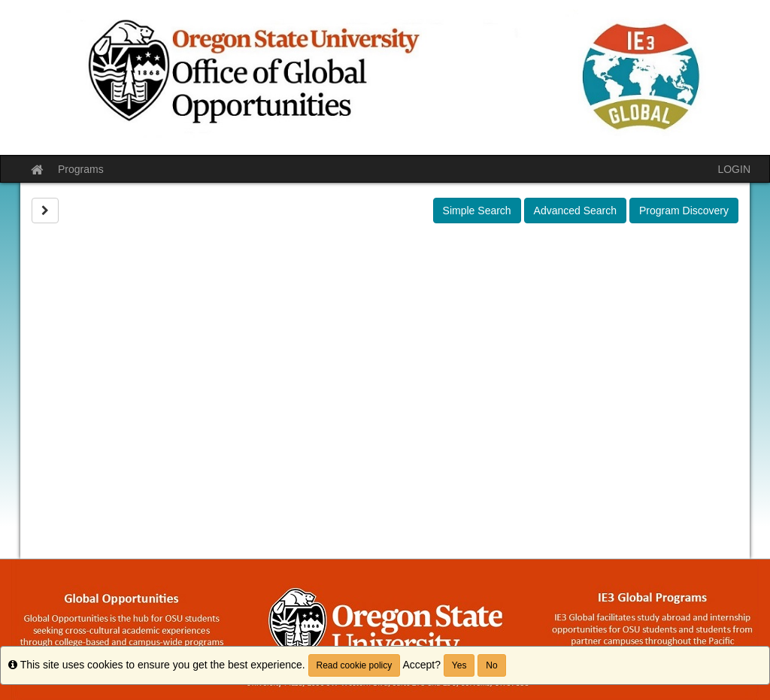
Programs (81, 169)
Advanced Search (576, 211)
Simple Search (477, 211)
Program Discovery (684, 211)
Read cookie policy (355, 665)
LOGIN (734, 169)
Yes (459, 665)
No (491, 665)
